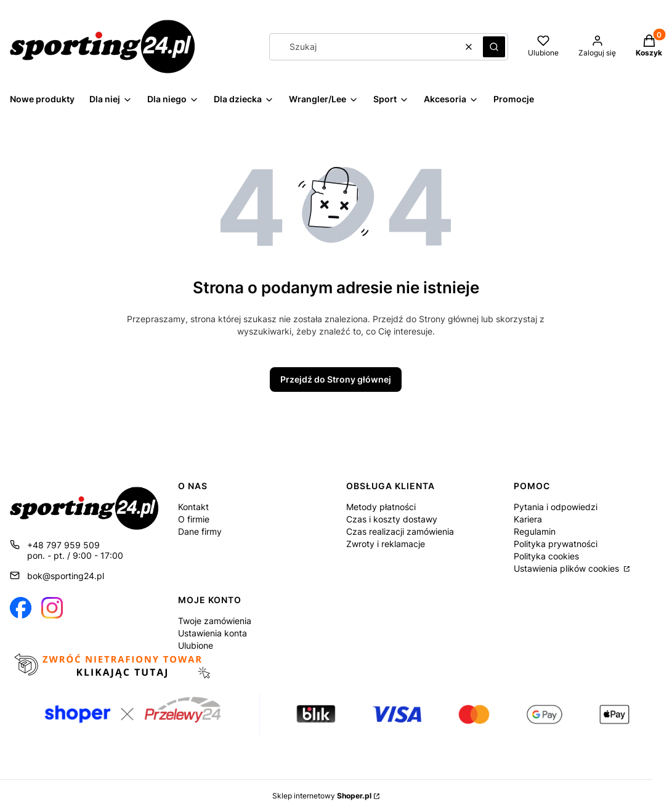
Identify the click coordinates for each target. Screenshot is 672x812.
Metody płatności (381, 507)
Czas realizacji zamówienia (400, 531)
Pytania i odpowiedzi (556, 507)
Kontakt (193, 507)
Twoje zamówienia (215, 621)
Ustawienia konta (213, 633)
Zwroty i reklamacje (386, 544)
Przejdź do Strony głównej (336, 379)
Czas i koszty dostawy (392, 519)
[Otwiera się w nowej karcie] (21, 608)
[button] (494, 47)
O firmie (194, 519)
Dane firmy (200, 531)
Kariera (528, 519)
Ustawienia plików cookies (568, 568)
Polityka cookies (546, 556)
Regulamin (535, 531)
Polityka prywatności (556, 544)
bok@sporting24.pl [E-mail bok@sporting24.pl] (66, 576)
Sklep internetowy (322, 796)
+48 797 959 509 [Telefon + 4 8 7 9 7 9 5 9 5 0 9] (63, 545)
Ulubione (196, 645)
